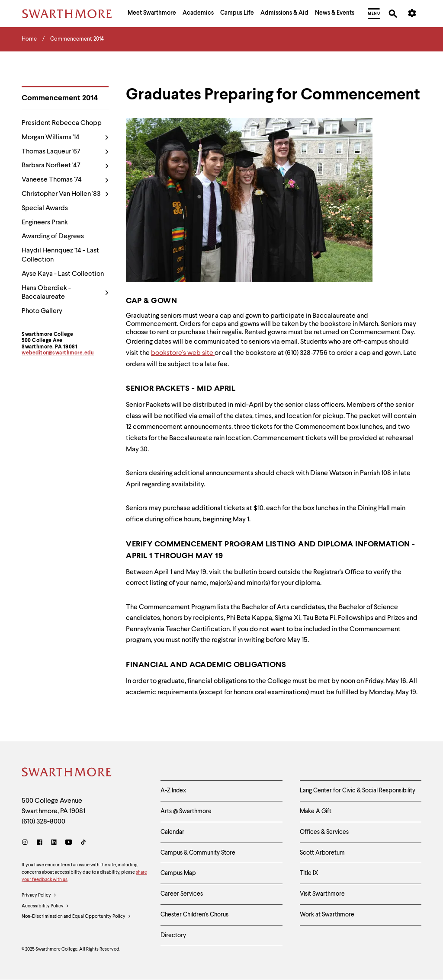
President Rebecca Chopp (62, 123)
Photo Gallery (42, 311)
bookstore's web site (183, 353)
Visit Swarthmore (322, 894)
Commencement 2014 (60, 98)
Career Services (182, 894)
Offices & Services (324, 832)
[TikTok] (83, 843)
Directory (173, 935)
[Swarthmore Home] (67, 773)
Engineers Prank (45, 223)
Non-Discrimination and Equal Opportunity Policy (76, 917)
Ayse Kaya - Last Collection (63, 274)
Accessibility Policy (45, 907)
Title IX (309, 873)
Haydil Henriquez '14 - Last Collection (60, 255)
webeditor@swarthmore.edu (58, 353)
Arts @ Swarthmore (186, 811)
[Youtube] (69, 843)
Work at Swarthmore (327, 915)
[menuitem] (152, 14)
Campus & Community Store (198, 853)
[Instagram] (27, 843)
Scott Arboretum (322, 853)
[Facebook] (40, 843)
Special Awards (45, 208)
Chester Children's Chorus (194, 915)
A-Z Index (173, 791)
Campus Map (178, 873)
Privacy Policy (39, 896)
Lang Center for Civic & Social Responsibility (358, 791)
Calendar (172, 832)
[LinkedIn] (54, 843)
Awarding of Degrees (53, 236)
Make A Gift (316, 811)
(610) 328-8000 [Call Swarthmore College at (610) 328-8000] (43, 822)
